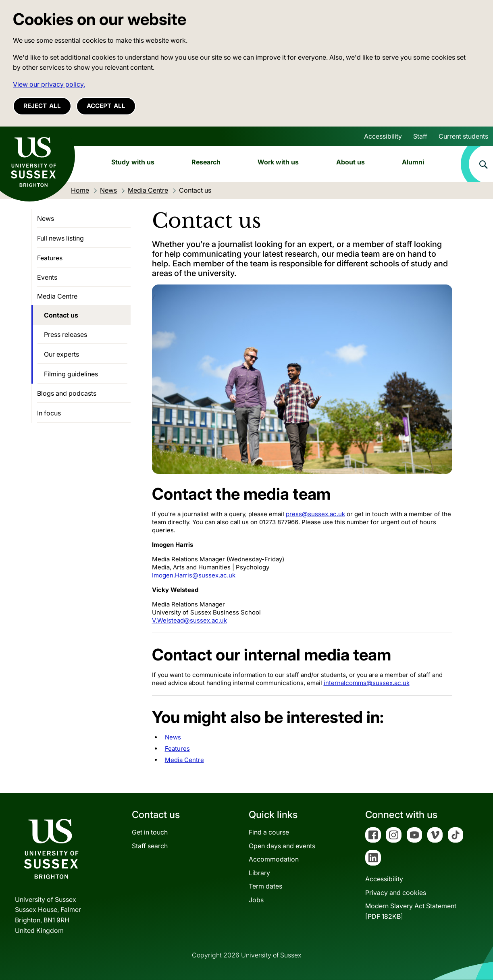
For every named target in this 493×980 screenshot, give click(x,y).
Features (177, 748)
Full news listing (60, 238)
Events (47, 277)
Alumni (413, 162)
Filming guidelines (71, 374)
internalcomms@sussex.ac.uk (367, 683)
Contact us (61, 315)
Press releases (66, 334)
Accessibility (383, 136)
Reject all (42, 106)
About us (351, 162)
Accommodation (274, 859)
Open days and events (282, 846)
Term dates (265, 886)
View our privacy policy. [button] (49, 84)
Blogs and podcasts (67, 393)
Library (259, 873)
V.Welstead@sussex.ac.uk (189, 620)
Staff (420, 136)
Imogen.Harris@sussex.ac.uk (194, 575)
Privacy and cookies (396, 893)
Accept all (106, 106)
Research (206, 162)
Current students (463, 136)
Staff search (150, 846)
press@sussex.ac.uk (315, 514)
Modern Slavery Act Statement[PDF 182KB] (411, 911)
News (173, 737)
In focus (49, 413)
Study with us (133, 162)
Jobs (256, 900)
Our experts (61, 354)
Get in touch (150, 832)
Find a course (269, 832)
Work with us (278, 162)
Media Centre (184, 760)
